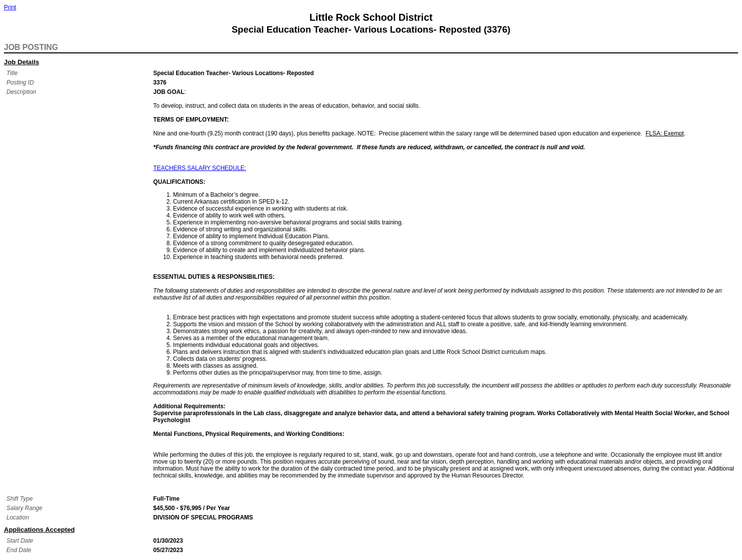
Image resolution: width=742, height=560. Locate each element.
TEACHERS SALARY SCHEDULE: (200, 168)
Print (10, 7)
